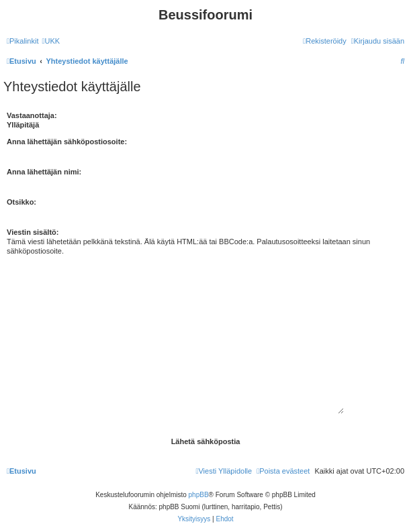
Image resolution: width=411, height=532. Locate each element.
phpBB (199, 495)
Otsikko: (21, 202)
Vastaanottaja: (32, 115)
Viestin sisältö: (33, 232)
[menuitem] (51, 41)
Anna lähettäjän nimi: (44, 172)
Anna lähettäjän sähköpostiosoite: (67, 142)
